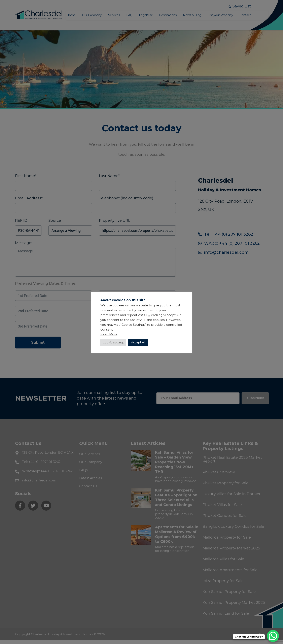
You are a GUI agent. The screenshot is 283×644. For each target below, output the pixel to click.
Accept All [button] (138, 342)
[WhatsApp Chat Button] (273, 636)
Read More (109, 334)
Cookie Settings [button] (113, 342)
